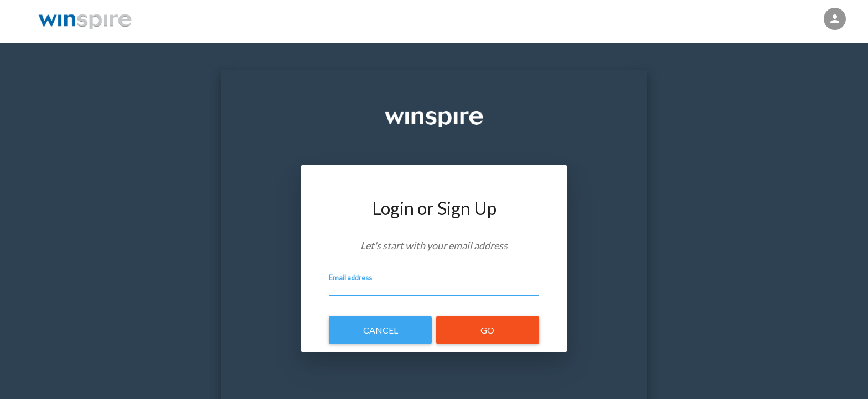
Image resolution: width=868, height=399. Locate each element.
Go (487, 330)
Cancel (381, 330)
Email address (355, 285)
